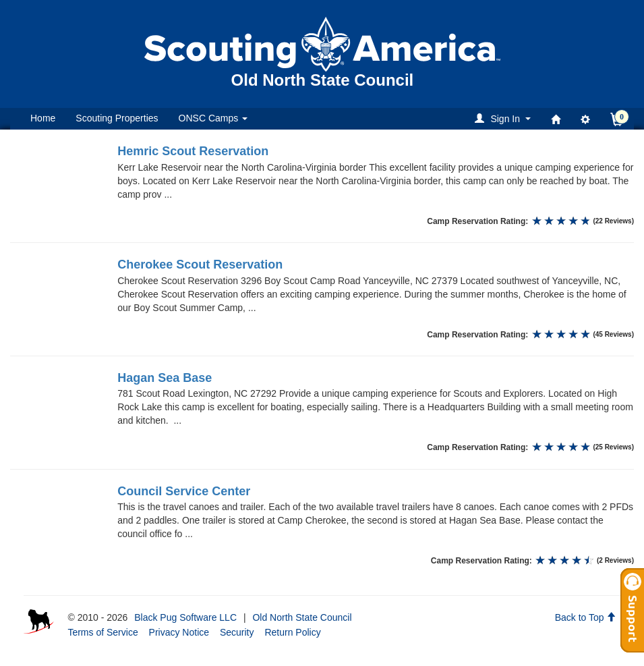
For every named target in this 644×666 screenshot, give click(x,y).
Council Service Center (184, 491)
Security (237, 632)
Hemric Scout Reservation (193, 151)
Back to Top (586, 617)
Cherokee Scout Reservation (200, 265)
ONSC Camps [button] (213, 118)
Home (43, 118)
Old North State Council (302, 617)
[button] (505, 118)
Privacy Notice (179, 632)
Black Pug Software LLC (185, 617)
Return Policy (292, 632)
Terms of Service (103, 632)
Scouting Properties (117, 118)
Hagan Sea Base (165, 378)
